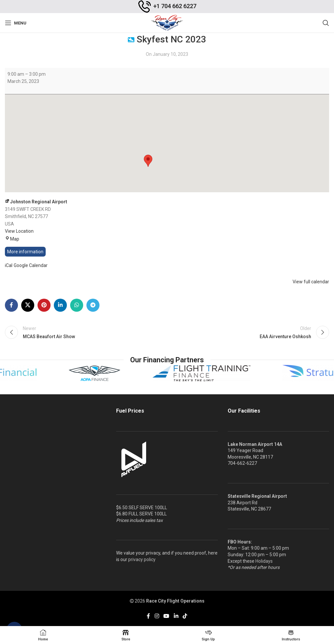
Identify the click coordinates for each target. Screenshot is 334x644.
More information (25, 252)
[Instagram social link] (157, 616)
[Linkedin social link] (60, 305)
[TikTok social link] (185, 616)
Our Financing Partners (167, 360)
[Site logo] (167, 23)
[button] (148, 161)
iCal (9, 265)
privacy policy (142, 559)
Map (12, 239)
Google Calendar (31, 265)
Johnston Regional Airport (36, 202)
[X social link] (28, 305)
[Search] (326, 23)
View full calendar (311, 282)
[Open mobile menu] (16, 23)
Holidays (264, 561)
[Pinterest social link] (44, 305)
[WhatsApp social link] (77, 305)
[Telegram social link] (93, 305)
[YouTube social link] (167, 616)
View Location (19, 231)
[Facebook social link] (11, 305)
